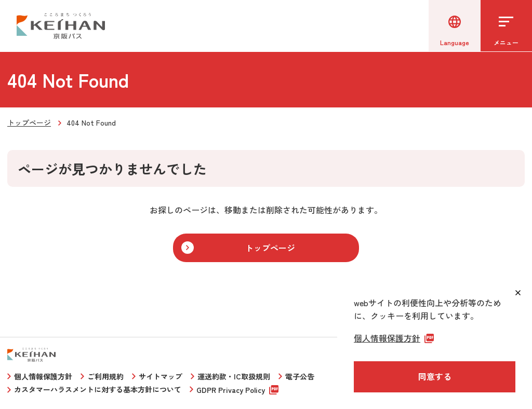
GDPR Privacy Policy (231, 390)
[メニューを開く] (506, 26)
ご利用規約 (105, 376)
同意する (435, 376)
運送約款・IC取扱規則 (234, 376)
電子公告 (300, 376)
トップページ (29, 122)
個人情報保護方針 (43, 376)
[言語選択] (454, 26)
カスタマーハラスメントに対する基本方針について (98, 389)
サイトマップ (161, 376)
